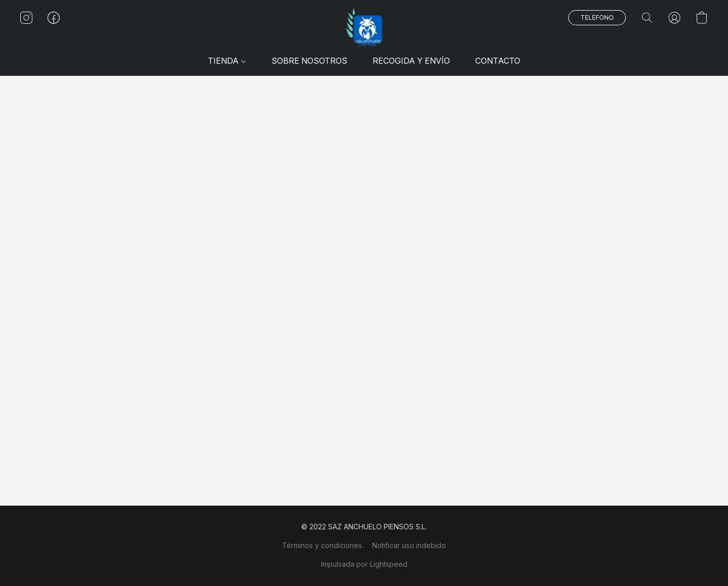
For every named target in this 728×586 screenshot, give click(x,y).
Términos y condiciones (322, 545)
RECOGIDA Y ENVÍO (411, 61)
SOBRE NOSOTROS (309, 61)
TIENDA (226, 61)
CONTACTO (498, 61)
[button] (364, 28)
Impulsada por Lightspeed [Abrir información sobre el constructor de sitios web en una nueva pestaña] (364, 564)
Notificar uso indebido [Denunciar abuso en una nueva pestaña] (409, 545)
